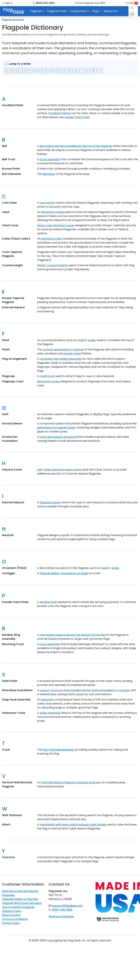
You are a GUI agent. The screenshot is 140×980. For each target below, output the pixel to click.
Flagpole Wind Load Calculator (22, 903)
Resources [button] (110, 11)
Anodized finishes (59, 113)
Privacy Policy (11, 923)
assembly (48, 700)
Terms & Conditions (15, 919)
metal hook (47, 376)
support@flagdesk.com (67, 906)
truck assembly (50, 159)
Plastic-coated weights (52, 265)
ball (81, 340)
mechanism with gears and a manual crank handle (73, 825)
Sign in (7, 3)
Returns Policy (11, 915)
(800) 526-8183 (44, 3)
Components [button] (79, 11)
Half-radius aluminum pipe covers (59, 470)
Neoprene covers (49, 381)
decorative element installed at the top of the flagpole (76, 146)
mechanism (47, 203)
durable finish (48, 602)
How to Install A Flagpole (18, 907)
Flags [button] (95, 11)
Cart (132, 3)
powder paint (72, 353)
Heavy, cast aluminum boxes (56, 225)
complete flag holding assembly (61, 359)
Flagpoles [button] (36, 11)
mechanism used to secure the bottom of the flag (73, 635)
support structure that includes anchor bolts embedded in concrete (85, 690)
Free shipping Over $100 (90, 3)
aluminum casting (53, 212)
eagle (92, 340)
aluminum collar (52, 239)
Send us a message (61, 916)
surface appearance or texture (63, 349)
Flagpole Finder (57, 11)
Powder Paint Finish (77, 117)
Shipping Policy (12, 911)
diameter (49, 174)
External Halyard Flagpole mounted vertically (71, 782)
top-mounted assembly (59, 750)
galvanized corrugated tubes (56, 428)
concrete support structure (58, 437)
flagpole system (50, 502)
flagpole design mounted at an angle (64, 573)
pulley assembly (50, 713)
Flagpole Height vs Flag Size (20, 899)
